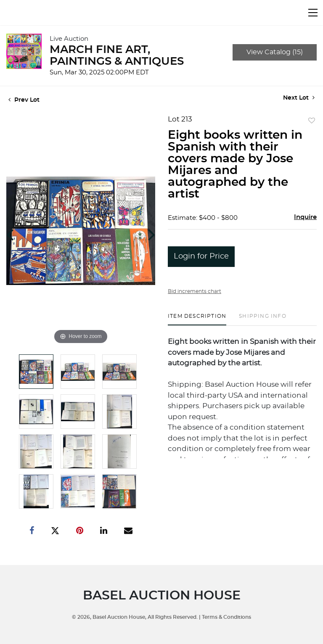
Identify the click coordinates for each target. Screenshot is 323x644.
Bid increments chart (195, 291)
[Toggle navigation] (313, 13)
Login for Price (201, 256)
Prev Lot (24, 100)
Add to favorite (312, 121)
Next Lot (299, 98)
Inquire (305, 217)
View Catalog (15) (275, 52)
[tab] (197, 319)
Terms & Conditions (226, 617)
